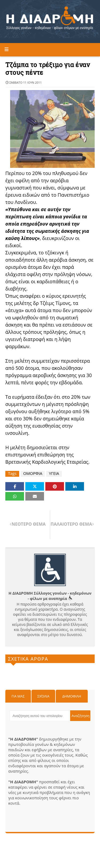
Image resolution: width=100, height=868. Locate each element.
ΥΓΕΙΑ (54, 473)
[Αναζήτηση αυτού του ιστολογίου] (40, 716)
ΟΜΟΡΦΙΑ (33, 473)
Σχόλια (43, 696)
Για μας (18, 696)
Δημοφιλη (72, 696)
